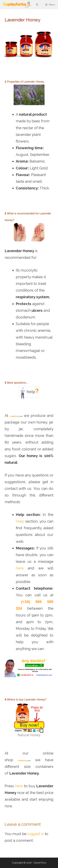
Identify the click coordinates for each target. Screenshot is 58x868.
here (20, 568)
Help (20, 521)
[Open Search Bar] (37, 5)
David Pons (40, 863)
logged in (36, 834)
